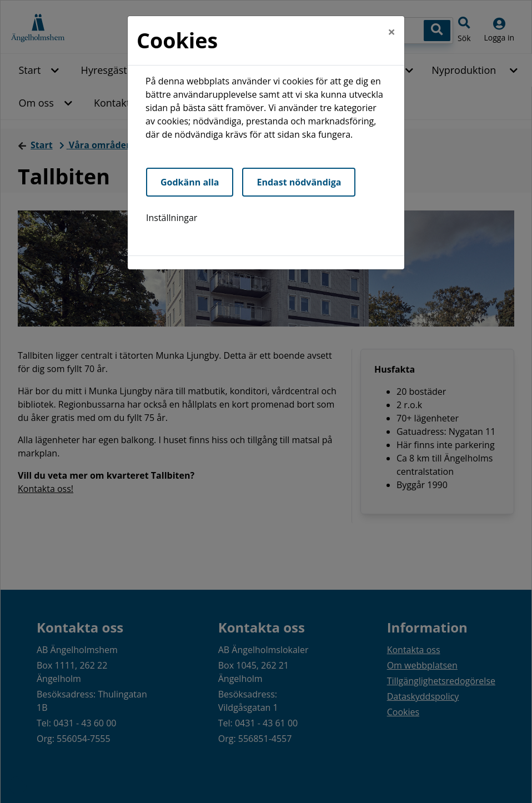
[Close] (392, 32)
